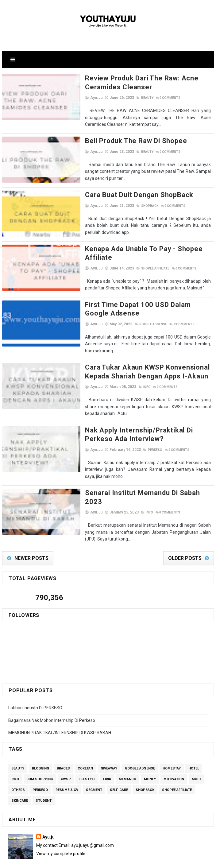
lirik (107, 755)
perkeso (138, 442)
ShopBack (133, 206)
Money (150, 755)
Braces (63, 744)
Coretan (85, 744)
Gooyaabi (150, 860)
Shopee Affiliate (138, 267)
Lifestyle (87, 755)
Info (130, 379)
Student (44, 777)
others (18, 766)
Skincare (20, 777)
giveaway (109, 744)
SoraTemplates (95, 860)
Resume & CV (67, 766)
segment (94, 766)
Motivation (174, 755)
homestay (172, 744)
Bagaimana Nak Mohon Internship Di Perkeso (52, 696)
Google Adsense (136, 323)
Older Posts (185, 534)
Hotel (194, 744)
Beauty (130, 98)
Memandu (127, 755)
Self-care (119, 766)
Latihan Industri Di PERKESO (35, 684)
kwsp (66, 755)
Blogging (40, 744)
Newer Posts (31, 534)
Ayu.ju (48, 813)
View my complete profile (61, 830)
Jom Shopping (40, 755)
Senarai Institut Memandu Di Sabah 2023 (135, 477)
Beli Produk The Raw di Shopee (119, 141)
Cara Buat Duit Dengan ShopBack (122, 195)
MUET (197, 755)
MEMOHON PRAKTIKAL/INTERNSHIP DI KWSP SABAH (60, 709)
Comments (153, 98)
